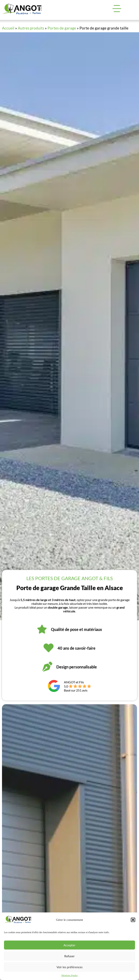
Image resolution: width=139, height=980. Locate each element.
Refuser (69, 956)
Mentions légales (69, 975)
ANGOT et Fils (74, 687)
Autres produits (31, 28)
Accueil (8, 28)
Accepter (69, 945)
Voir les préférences (70, 967)
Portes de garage (62, 28)
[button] (133, 920)
